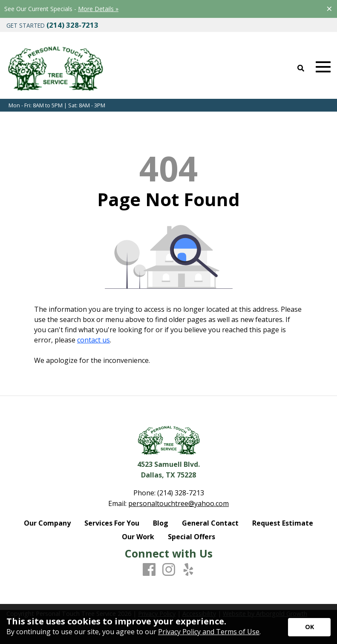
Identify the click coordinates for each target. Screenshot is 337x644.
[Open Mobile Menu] (323, 67)
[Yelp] (188, 570)
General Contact (210, 523)
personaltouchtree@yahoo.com (179, 503)
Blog (161, 523)
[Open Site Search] (301, 69)
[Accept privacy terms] (309, 627)
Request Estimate (283, 523)
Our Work (138, 537)
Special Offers (192, 537)
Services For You (112, 523)
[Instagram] (169, 570)
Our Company (47, 523)
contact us (94, 340)
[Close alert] (329, 9)
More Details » (98, 9)
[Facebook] (149, 570)
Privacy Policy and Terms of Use (209, 632)
